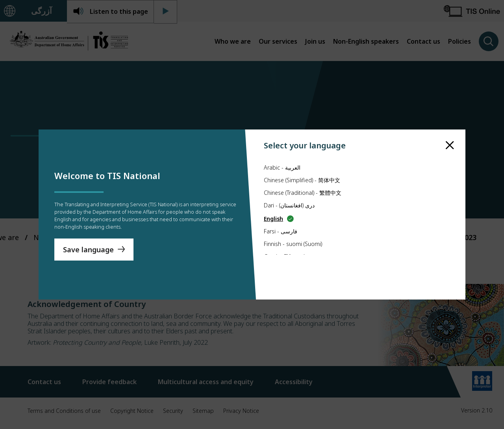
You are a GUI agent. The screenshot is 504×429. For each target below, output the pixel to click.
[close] (450, 130)
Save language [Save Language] (88, 253)
